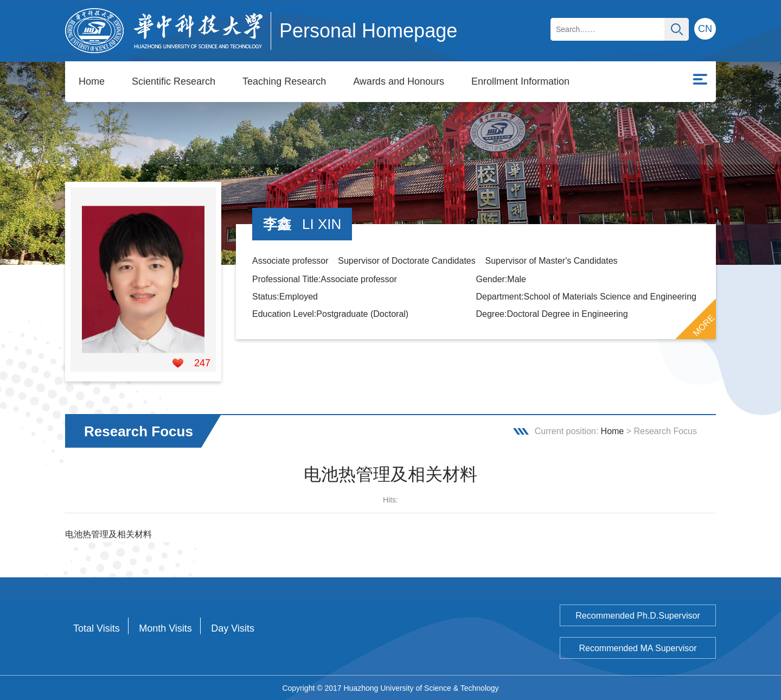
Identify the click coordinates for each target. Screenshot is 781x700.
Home (92, 81)
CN (705, 29)
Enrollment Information (520, 81)
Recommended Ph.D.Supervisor (638, 615)
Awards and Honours (399, 81)
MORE (704, 325)
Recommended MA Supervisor (638, 648)
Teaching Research (284, 81)
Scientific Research (174, 81)
